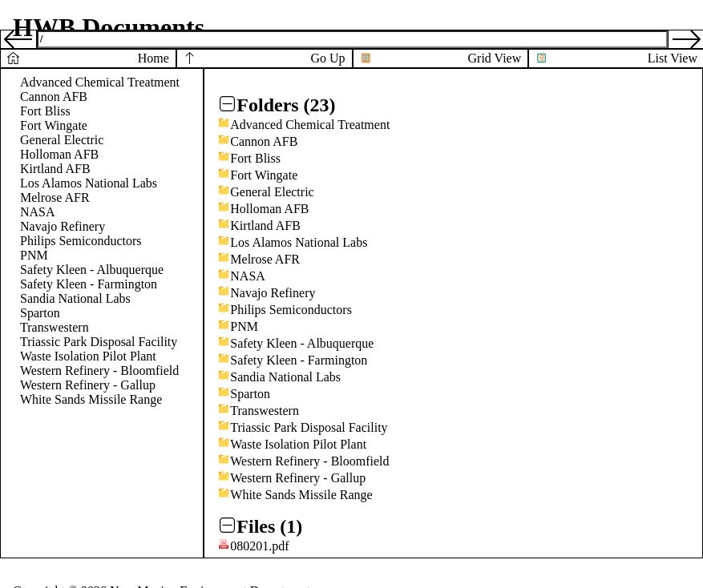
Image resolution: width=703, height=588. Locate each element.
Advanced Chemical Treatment (100, 82)
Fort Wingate (54, 125)
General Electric (62, 140)
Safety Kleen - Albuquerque (92, 270)
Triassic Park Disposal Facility (99, 342)
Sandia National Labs (75, 298)
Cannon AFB (54, 97)
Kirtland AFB (55, 169)
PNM (34, 255)
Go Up (327, 58)
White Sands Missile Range (91, 399)
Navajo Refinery (63, 226)
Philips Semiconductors (81, 241)
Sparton (40, 313)
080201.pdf (259, 546)
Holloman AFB (59, 154)
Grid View (495, 58)
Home (154, 58)
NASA (38, 212)
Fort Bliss (45, 111)
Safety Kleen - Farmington (89, 284)
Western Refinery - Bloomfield (99, 371)
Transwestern (55, 327)
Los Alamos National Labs (89, 183)
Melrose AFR (55, 197)
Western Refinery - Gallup (88, 385)
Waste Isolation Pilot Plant (88, 356)
